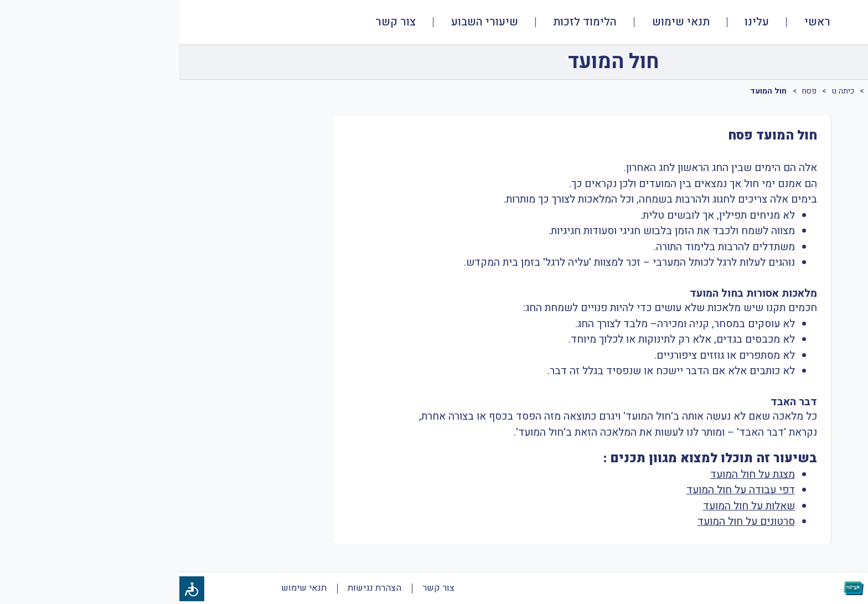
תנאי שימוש (502, 22)
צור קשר (216, 22)
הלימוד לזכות (405, 22)
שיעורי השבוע (305, 22)
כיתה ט (664, 91)
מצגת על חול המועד (573, 474)
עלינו (577, 22)
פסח (630, 91)
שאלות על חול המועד (570, 506)
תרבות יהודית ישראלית (727, 91)
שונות (789, 91)
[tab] (837, 107)
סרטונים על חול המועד (567, 522)
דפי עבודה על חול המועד (561, 490)
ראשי (638, 22)
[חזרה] (828, 62)
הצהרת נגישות (195, 588)
